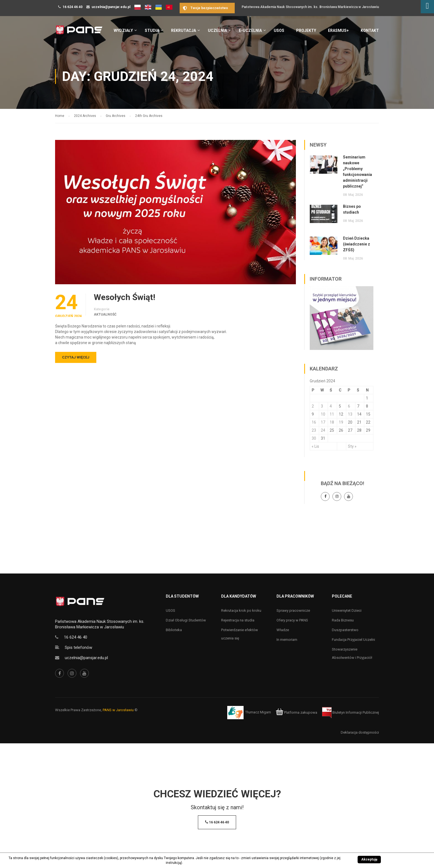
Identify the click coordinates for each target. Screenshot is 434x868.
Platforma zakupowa (297, 712)
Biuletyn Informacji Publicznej (351, 712)
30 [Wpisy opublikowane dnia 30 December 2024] (314, 438)
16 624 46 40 (73, 7)
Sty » (352, 446)
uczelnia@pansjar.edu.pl (111, 7)
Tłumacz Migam (258, 712)
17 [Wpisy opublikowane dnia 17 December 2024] (323, 422)
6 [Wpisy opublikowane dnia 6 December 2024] (349, 406)
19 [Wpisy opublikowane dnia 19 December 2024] (341, 422)
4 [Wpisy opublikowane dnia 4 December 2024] (331, 406)
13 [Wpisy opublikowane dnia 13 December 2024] (350, 414)
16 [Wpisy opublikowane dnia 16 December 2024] (314, 422)
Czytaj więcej (76, 357)
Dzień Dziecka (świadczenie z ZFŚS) (356, 244)
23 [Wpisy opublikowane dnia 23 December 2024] (314, 430)
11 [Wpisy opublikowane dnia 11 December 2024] (332, 414)
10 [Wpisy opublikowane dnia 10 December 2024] (323, 414)
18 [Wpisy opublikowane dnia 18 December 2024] (332, 422)
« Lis (315, 446)
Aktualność (105, 314)
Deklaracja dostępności (360, 732)
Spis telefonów (78, 647)
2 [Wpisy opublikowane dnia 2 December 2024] (313, 406)
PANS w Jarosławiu (118, 710)
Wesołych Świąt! (125, 297)
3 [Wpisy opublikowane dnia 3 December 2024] (322, 406)
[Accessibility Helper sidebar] (427, 7)
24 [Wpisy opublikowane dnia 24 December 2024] (323, 430)
